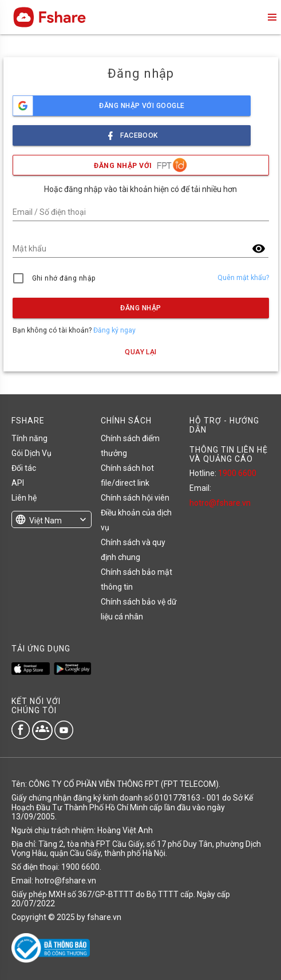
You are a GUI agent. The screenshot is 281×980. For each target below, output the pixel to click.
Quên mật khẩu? (243, 278)
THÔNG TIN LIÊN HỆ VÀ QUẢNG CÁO (229, 454)
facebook (132, 132)
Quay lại (141, 352)
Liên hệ (24, 498)
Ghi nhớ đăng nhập (64, 278)
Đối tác (24, 468)
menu (271, 17)
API (18, 483)
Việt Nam (45, 521)
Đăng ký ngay (114, 330)
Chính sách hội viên (135, 498)
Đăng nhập (140, 308)
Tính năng (29, 438)
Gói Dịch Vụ (31, 453)
